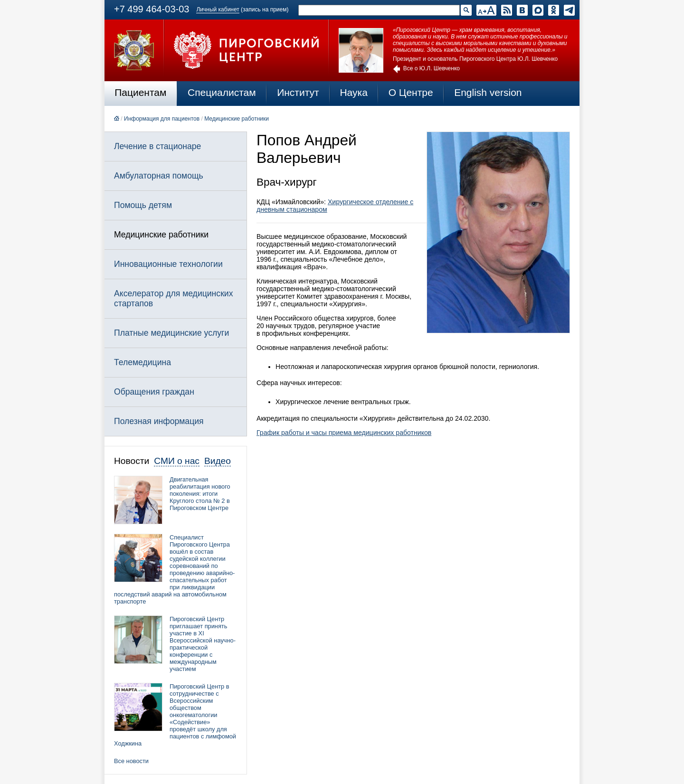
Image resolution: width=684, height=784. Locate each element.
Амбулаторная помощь (159, 176)
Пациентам (140, 92)
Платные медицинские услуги (171, 333)
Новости (132, 461)
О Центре (411, 92)
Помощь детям (143, 205)
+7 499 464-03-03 (152, 9)
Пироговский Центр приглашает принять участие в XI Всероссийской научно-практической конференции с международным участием (203, 644)
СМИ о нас (177, 461)
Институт (298, 92)
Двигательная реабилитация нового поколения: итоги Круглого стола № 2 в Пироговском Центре (200, 494)
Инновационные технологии (168, 264)
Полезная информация (159, 421)
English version (488, 92)
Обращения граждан (154, 392)
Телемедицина (142, 362)
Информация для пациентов (162, 119)
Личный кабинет (218, 9)
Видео (218, 461)
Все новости (131, 761)
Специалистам (222, 92)
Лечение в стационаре (157, 146)
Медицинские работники (237, 119)
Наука (353, 92)
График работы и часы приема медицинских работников (344, 433)
